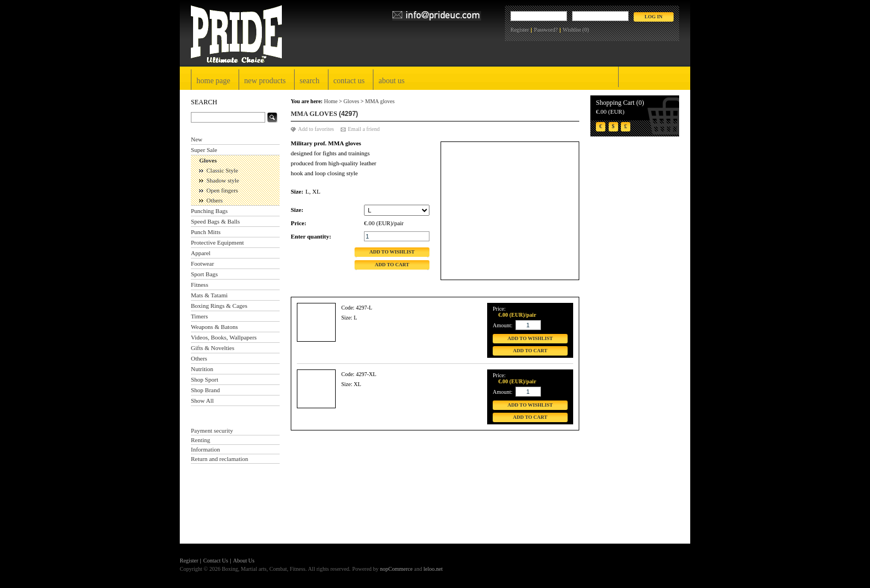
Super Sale (204, 150)
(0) (586, 30)
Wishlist (572, 30)
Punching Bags (209, 211)
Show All (202, 401)
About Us (391, 81)
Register (520, 30)
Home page (213, 81)
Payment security (212, 430)
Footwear (203, 263)
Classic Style (222, 170)
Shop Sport (204, 379)
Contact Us (349, 81)
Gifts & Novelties (213, 348)
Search (310, 81)
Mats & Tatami (209, 295)
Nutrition (202, 369)
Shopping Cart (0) (620, 103)
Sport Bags (204, 274)
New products (265, 81)
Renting (201, 440)
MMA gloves (380, 101)
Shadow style (223, 180)
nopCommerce (396, 569)
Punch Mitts (206, 232)
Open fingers (222, 190)
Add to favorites (316, 129)
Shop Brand (205, 390)
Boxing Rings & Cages (219, 306)
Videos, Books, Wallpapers (224, 337)
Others (214, 200)
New (197, 139)
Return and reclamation (219, 459)
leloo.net (433, 569)
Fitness (199, 285)
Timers (199, 316)
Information (206, 449)
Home (331, 101)
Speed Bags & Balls (215, 221)
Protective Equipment (217, 242)
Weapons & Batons (214, 327)
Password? (546, 30)
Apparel (201, 253)
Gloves (208, 160)
